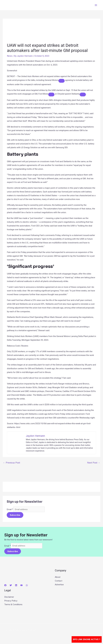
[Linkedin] (16, 586)
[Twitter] (11, 586)
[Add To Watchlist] (62, 81)
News (10, 56)
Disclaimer (9, 598)
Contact (59, 582)
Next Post (94, 463)
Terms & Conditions (13, 605)
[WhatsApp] (27, 586)
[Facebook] (5, 586)
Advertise (59, 585)
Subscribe (15, 515)
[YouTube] (21, 586)
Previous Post (11, 463)
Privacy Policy (11, 601)
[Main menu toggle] (96, 5)
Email (10, 509)
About (58, 578)
